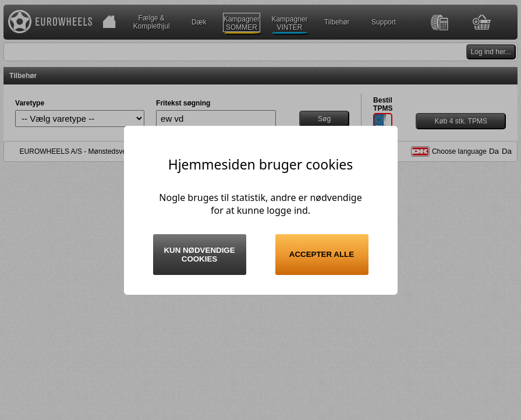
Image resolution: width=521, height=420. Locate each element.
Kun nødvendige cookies (199, 255)
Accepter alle (322, 254)
